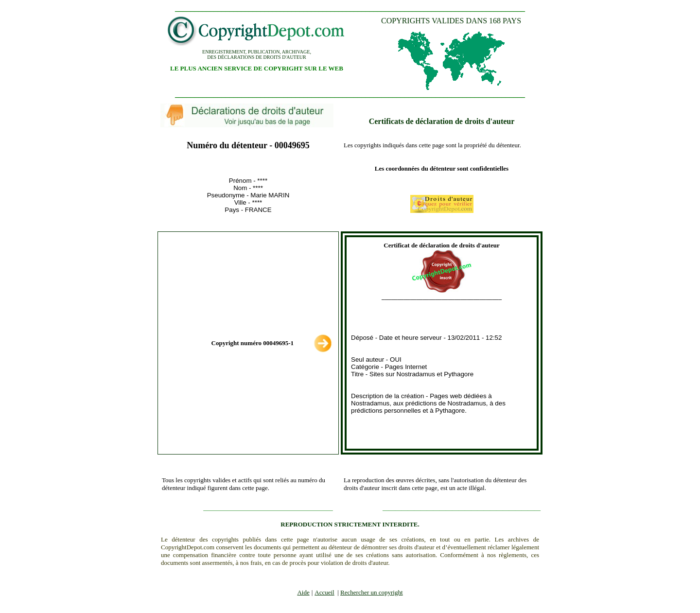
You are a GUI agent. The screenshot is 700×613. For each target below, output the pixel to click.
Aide (303, 592)
